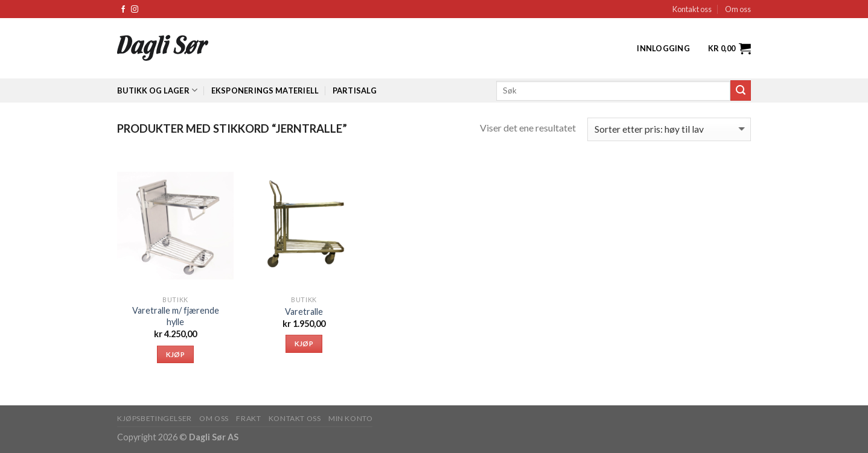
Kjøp (175, 354)
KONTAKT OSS (295, 418)
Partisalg (355, 90)
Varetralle (304, 312)
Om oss (738, 9)
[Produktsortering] (669, 129)
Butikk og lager (157, 90)
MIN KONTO (351, 418)
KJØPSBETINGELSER (155, 418)
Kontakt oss (692, 9)
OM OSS (214, 418)
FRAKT (248, 418)
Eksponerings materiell (265, 90)
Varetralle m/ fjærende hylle (176, 316)
